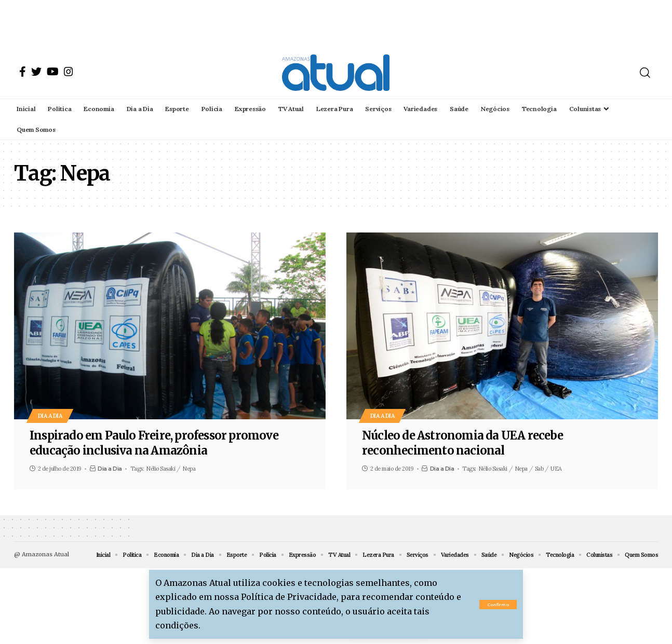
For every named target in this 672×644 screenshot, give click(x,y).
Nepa (189, 469)
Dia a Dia (51, 415)
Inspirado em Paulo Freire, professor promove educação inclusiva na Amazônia (154, 443)
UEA (556, 469)
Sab (539, 469)
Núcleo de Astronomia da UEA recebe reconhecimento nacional (462, 443)
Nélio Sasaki (160, 469)
